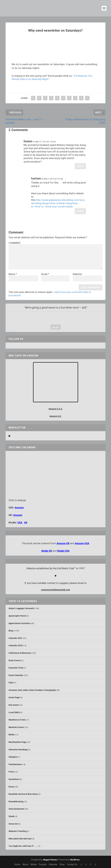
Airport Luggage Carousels (21, 608)
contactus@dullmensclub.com (55, 590)
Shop (62, 864)
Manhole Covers (16, 727)
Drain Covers (15, 660)
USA (20, 523)
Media (12, 735)
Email (45, 274)
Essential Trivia (16, 668)
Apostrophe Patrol (17, 616)
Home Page (14, 697)
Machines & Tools (17, 720)
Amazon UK (63, 543)
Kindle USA (63, 551)
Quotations (14, 779)
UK (26, 523)
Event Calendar (16, 675)
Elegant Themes (50, 860)
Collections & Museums (20, 653)
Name (13, 274)
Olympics (13, 757)
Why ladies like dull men (20, 839)
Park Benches (15, 764)
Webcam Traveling (17, 831)
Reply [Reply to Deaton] (80, 166)
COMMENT (15, 243)
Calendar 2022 (16, 645)
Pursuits (43, 864)
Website (77, 274)
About (25, 864)
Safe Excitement (16, 809)
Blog (11, 631)
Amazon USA (82, 543)
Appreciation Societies (19, 623)
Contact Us (72, 864)
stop (55, 328)
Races (11, 787)
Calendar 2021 (16, 638)
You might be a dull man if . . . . (23, 846)
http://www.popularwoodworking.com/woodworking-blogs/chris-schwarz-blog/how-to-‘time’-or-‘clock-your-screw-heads (58, 203)
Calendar (53, 864)
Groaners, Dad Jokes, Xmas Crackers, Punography (32, 690)
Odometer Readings (18, 750)
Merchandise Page (17, 742)
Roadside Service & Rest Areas (23, 794)
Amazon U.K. (55, 416)
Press (11, 772)
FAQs (11, 683)
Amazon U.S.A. (56, 409)
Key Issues (14, 705)
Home (17, 864)
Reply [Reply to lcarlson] (80, 211)
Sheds (12, 816)
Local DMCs (14, 712)
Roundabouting (16, 802)
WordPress (75, 860)
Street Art (13, 824)
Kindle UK (47, 551)
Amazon (19, 508)
